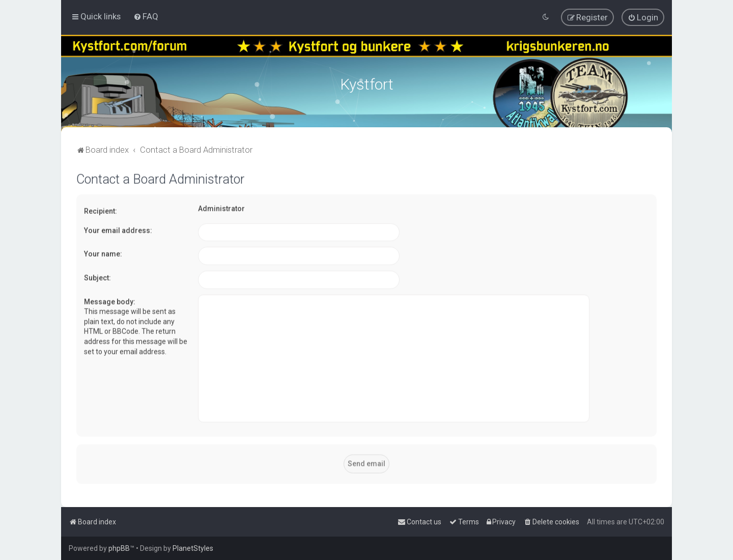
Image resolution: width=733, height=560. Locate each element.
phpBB (119, 548)
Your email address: (118, 229)
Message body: (110, 300)
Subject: (97, 276)
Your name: (103, 253)
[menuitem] (146, 16)
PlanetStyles (193, 548)
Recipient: (101, 210)
